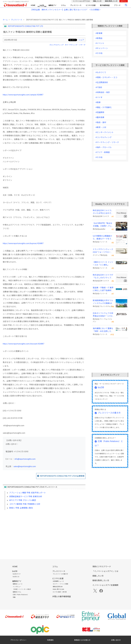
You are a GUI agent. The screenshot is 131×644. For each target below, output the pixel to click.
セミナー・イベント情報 (60, 584)
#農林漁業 (100, 117)
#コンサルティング (57, 45)
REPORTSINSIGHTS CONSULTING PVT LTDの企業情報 (62, 476)
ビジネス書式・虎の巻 (60, 592)
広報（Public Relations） (21, 595)
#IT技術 (99, 87)
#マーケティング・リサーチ (75, 45)
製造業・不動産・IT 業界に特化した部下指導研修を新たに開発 (103, 289)
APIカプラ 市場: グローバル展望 (23, 500)
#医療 (98, 102)
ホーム (5, 20)
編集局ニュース (18, 584)
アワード (117, 5)
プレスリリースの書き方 (109, 413)
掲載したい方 (97, 1)
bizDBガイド (17, 574)
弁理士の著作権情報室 (62, 597)
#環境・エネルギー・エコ (106, 77)
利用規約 (50, 640)
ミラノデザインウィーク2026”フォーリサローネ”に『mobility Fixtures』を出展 (103, 251)
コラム (63, 5)
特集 (14, 597)
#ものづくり (101, 72)
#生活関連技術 (102, 82)
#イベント (100, 43)
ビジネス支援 (91, 5)
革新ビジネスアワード (102, 567)
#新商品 (99, 38)
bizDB (42, 5)
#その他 (99, 53)
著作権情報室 (105, 5)
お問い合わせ (116, 640)
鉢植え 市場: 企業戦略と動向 (21, 508)
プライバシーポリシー (18, 640)
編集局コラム (17, 592)
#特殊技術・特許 (103, 92)
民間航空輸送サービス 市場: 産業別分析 (26, 497)
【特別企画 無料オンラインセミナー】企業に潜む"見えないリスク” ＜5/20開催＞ (66, 10)
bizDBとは (16, 577)
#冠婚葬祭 (100, 112)
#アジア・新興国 (103, 152)
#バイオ (99, 97)
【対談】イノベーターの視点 (22, 589)
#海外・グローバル (104, 147)
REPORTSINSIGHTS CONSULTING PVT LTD (25, 26)
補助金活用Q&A (58, 587)
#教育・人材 (101, 127)
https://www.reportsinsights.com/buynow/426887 (23, 243)
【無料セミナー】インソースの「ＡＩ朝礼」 (103, 264)
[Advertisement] (44, 532)
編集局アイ (52, 5)
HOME (33, 5)
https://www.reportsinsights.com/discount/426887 (23, 344)
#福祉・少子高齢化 (104, 107)
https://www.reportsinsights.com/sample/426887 (23, 95)
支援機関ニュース (58, 581)
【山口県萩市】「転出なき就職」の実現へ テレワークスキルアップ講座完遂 (103, 225)
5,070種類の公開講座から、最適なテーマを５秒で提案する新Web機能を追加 (103, 238)
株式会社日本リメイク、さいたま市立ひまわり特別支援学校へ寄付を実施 (103, 212)
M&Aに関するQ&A (58, 589)
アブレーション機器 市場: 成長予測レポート (28, 493)
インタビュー (17, 587)
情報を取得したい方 (111, 1)
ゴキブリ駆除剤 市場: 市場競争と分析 (25, 504)
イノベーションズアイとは (81, 1)
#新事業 (99, 33)
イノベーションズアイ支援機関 (105, 585)
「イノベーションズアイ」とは (105, 571)
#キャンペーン (102, 48)
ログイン (124, 1)
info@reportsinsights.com (25, 459)
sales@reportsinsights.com (25, 466)
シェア (81, 40)
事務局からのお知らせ (82, 640)
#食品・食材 (101, 122)
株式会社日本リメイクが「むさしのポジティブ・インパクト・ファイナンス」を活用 (103, 276)
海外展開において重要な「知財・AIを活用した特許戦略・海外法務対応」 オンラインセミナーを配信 (103, 330)
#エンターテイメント (105, 132)
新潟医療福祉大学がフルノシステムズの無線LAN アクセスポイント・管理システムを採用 (103, 302)
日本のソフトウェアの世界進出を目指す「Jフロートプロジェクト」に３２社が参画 (103, 315)
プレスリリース (76, 5)
